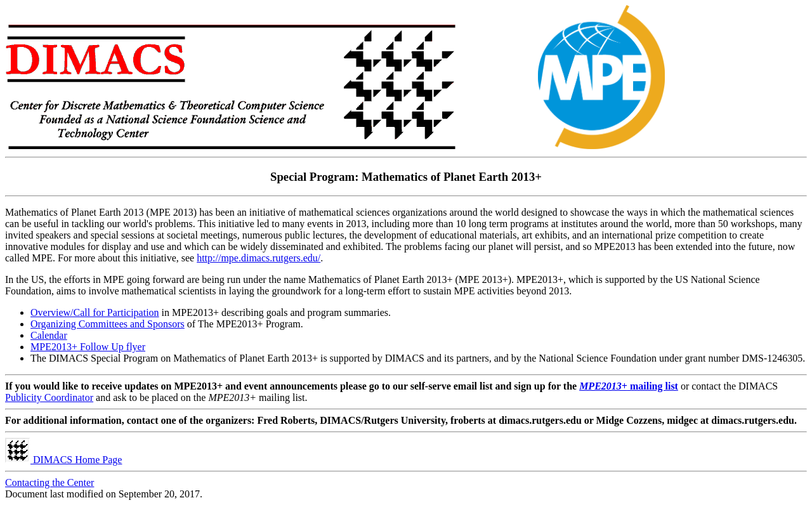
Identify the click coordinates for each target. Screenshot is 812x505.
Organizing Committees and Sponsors (108, 324)
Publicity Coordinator (49, 397)
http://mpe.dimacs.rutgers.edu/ (259, 258)
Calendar (49, 335)
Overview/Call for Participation (95, 312)
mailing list (629, 386)
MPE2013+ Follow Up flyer (88, 347)
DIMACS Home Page (63, 460)
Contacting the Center (49, 482)
